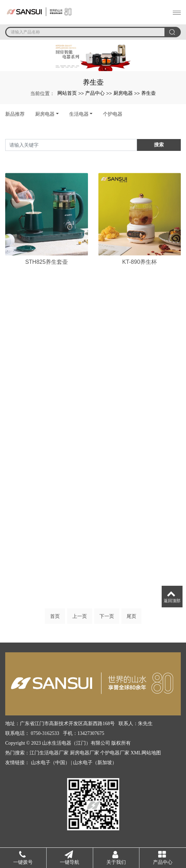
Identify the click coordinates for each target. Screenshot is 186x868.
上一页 (80, 619)
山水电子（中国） (50, 763)
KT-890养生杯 (139, 291)
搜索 (159, 145)
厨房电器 (123, 93)
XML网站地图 (146, 753)
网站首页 (67, 93)
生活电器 (79, 114)
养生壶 (148, 93)
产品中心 (95, 93)
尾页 (131, 619)
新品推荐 (15, 114)
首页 (55, 619)
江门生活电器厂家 (49, 753)
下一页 (107, 619)
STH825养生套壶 (46, 291)
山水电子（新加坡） (95, 763)
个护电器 (113, 114)
